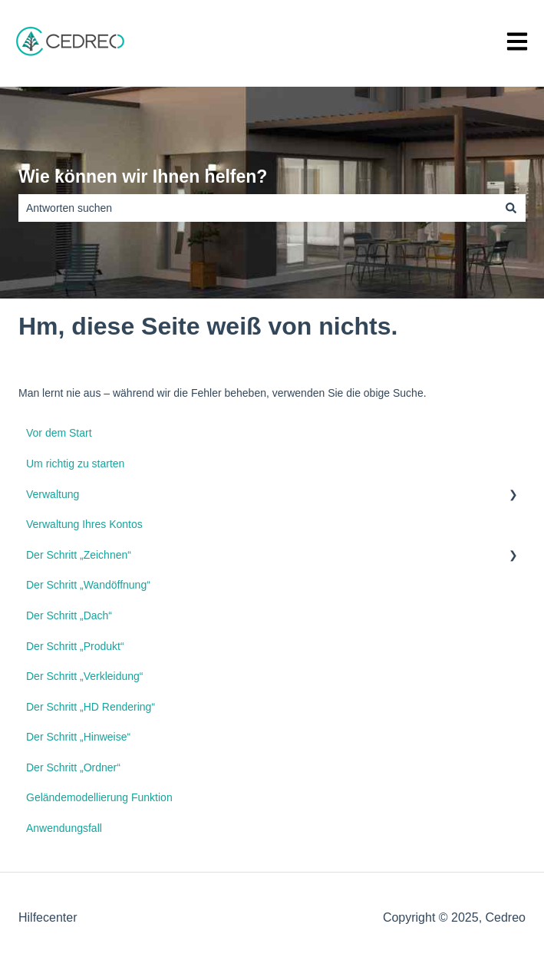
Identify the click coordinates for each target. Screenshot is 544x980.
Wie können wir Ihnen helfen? (143, 177)
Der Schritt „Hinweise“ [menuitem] (78, 737)
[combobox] (257, 208)
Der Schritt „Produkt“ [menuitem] (75, 646)
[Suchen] (511, 208)
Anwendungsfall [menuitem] (64, 828)
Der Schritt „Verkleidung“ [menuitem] (85, 676)
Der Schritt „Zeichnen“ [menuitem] (79, 555)
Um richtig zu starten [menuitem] (75, 464)
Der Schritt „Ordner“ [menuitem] (73, 767)
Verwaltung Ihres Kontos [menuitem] (84, 524)
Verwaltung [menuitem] (53, 494)
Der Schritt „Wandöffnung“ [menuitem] (88, 585)
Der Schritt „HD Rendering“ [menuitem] (91, 707)
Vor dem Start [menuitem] (59, 433)
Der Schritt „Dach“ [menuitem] (69, 615)
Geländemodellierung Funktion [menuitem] (99, 797)
